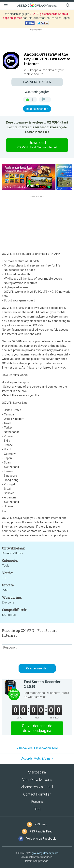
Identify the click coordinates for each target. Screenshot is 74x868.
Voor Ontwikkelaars (37, 780)
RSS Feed (41, 824)
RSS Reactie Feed (41, 831)
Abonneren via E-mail (37, 787)
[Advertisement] (37, 41)
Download (37, 145)
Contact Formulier (37, 794)
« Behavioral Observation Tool (37, 748)
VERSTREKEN (37, 82)
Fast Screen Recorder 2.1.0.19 (42, 684)
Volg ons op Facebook (41, 839)
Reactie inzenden (37, 109)
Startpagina (37, 772)
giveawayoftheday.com (45, 853)
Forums (37, 802)
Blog (37, 809)
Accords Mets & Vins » (37, 758)
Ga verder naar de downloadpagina (37, 728)
